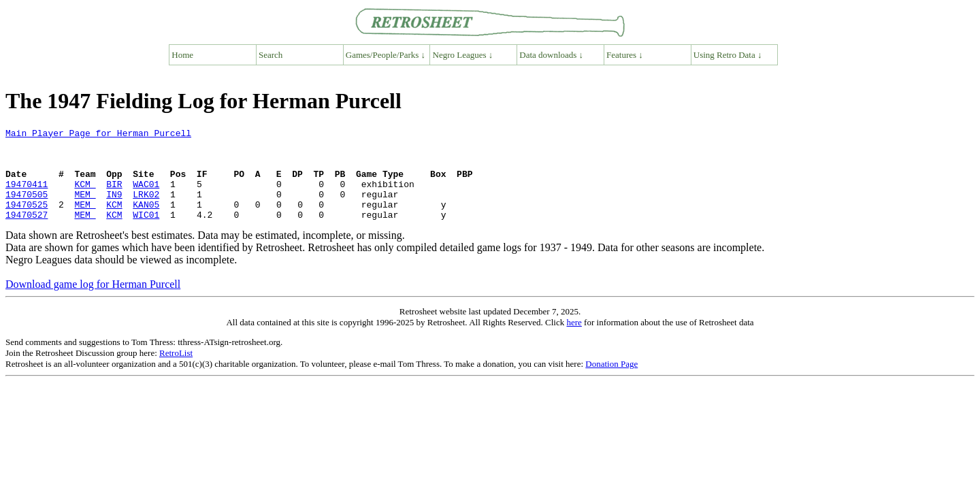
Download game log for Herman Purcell (93, 303)
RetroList (176, 371)
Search (271, 55)
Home (182, 55)
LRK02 (146, 208)
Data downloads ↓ (551, 55)
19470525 (27, 220)
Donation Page (611, 382)
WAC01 (146, 196)
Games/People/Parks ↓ (386, 55)
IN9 (114, 208)
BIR (114, 196)
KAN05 (146, 220)
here (574, 341)
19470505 (27, 208)
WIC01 (146, 233)
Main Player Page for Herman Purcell (98, 135)
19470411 (27, 196)
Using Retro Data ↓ (728, 55)
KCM (85, 196)
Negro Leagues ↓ (463, 55)
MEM (85, 208)
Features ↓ (625, 55)
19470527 (27, 233)
